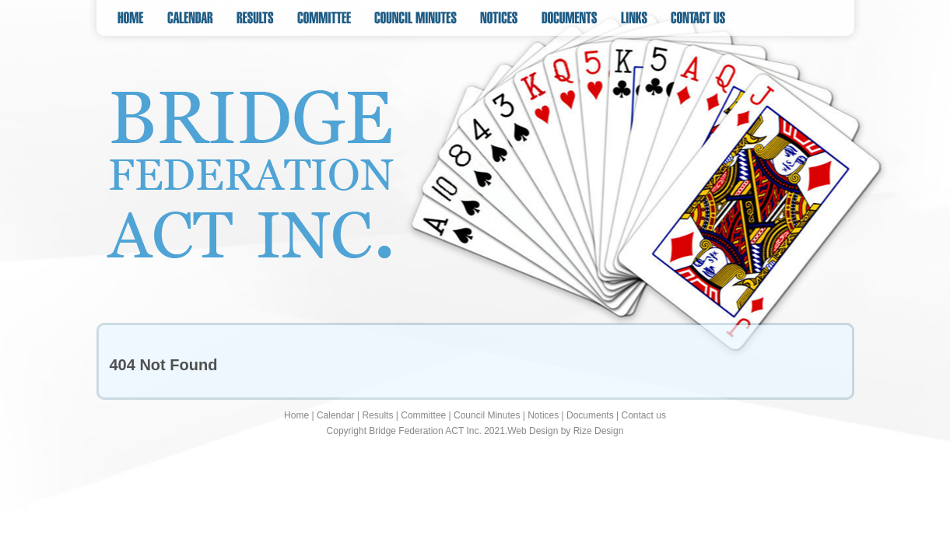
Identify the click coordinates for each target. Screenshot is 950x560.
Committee (423, 415)
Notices (543, 415)
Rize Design (599, 431)
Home (296, 415)
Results (377, 415)
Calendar (336, 415)
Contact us (644, 415)
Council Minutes (487, 415)
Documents (590, 415)
